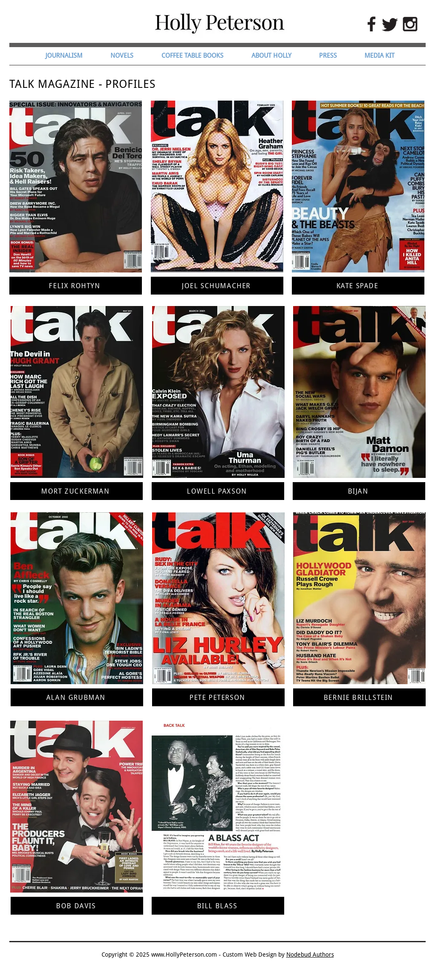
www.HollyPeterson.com (184, 955)
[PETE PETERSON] (218, 697)
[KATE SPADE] (358, 286)
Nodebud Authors (310, 955)
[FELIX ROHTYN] (76, 286)
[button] (130, 56)
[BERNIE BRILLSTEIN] (359, 697)
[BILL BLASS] (218, 906)
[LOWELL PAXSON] (218, 491)
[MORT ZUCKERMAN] (76, 491)
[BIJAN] (359, 491)
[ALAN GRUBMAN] (77, 697)
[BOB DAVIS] (77, 906)
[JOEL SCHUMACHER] (217, 286)
